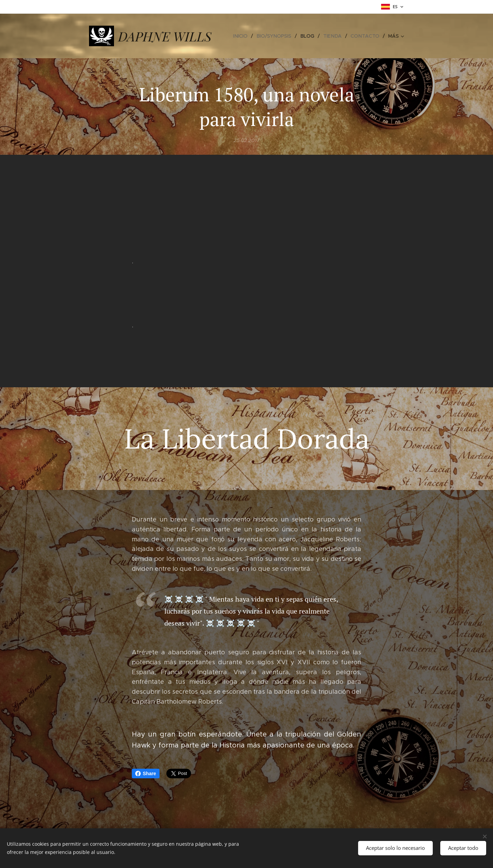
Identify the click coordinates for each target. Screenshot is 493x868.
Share (146, 773)
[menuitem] (245, 36)
